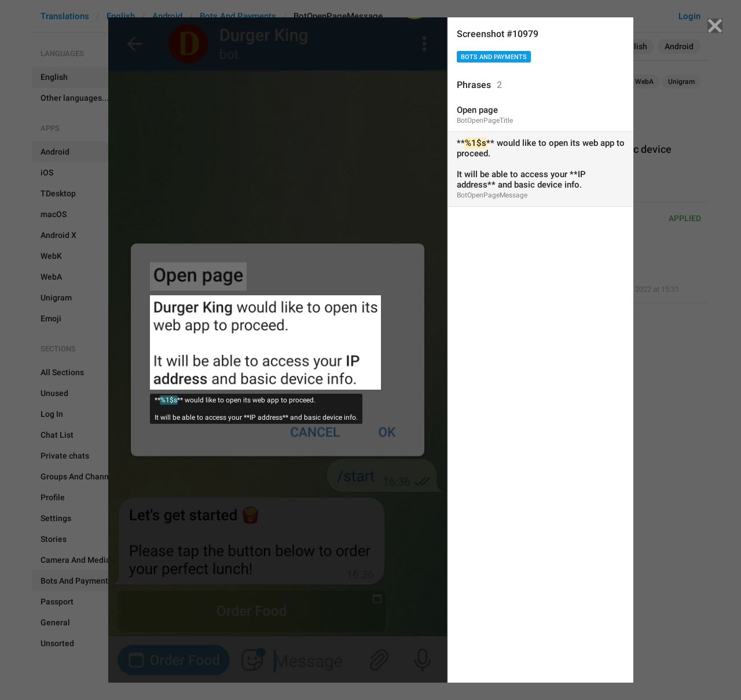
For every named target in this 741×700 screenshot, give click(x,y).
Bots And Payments (494, 57)
